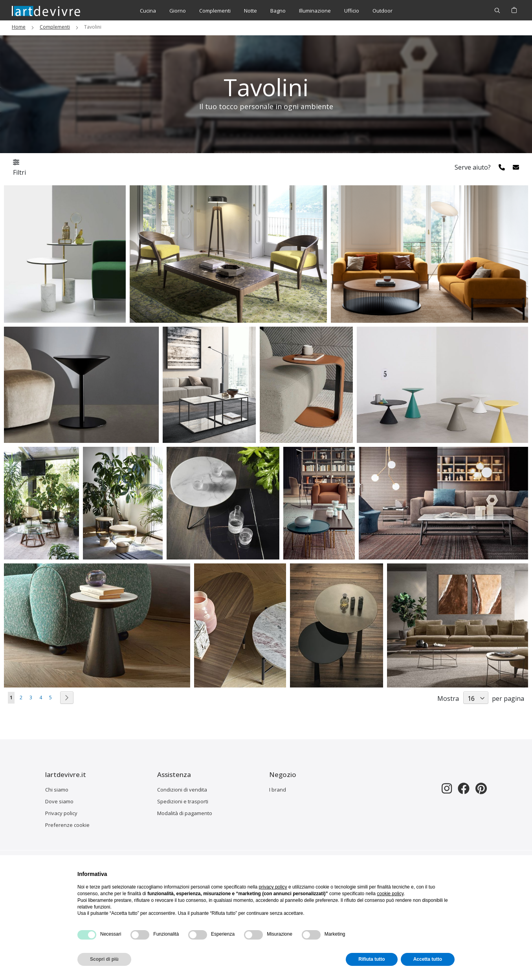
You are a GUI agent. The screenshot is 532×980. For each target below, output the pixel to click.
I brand (278, 790)
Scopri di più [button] (104, 959)
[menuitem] (148, 11)
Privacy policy (61, 813)
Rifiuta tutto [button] (371, 959)
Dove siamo (59, 801)
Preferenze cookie (67, 825)
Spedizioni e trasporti (183, 801)
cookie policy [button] (390, 894)
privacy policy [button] (273, 887)
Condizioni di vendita (182, 790)
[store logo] (46, 11)
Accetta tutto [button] (428, 959)
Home (19, 27)
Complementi (55, 27)
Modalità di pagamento (185, 813)
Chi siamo (57, 790)
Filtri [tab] (19, 168)
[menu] (266, 11)
